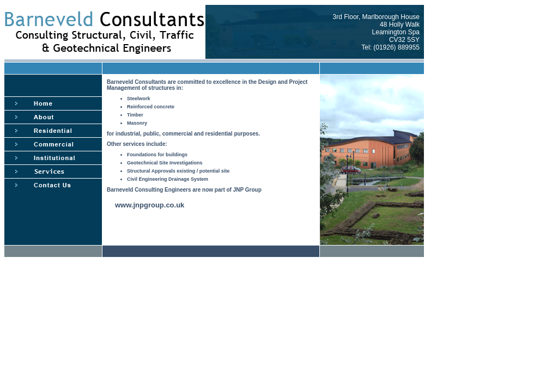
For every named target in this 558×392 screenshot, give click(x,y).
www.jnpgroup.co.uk (150, 205)
